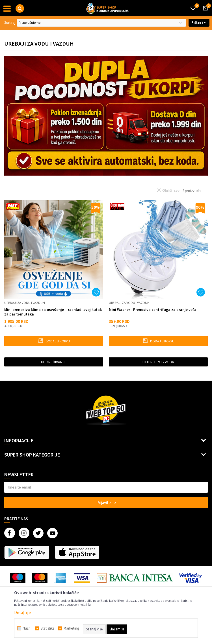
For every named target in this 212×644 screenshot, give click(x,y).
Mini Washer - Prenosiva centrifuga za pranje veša (153, 310)
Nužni (27, 628)
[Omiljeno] (193, 5)
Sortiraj (10, 23)
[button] (20, 8)
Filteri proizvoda (158, 362)
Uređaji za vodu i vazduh (25, 303)
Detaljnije (22, 612)
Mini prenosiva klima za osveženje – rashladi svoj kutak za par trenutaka (53, 312)
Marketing (71, 628)
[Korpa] (204, 13)
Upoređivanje (54, 362)
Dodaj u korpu (54, 341)
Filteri (199, 23)
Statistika (47, 628)
